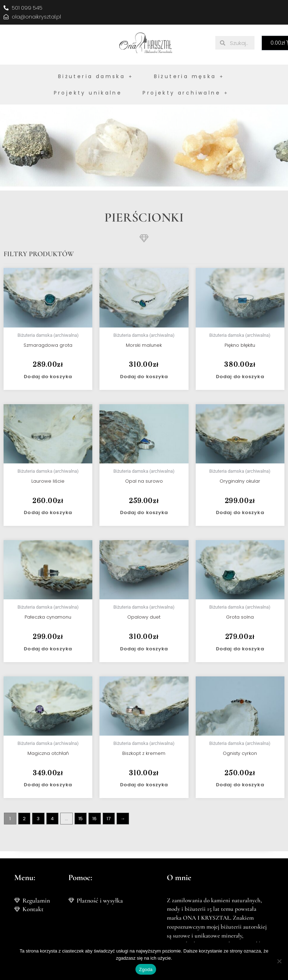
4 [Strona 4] (52, 819)
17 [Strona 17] (109, 819)
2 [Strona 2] (24, 819)
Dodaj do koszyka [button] (48, 377)
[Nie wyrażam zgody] (279, 961)
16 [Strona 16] (94, 819)
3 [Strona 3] (38, 819)
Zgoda (146, 969)
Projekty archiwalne (186, 93)
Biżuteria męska (189, 76)
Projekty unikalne (88, 93)
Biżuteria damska (96, 76)
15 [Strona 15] (81, 819)
